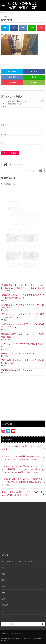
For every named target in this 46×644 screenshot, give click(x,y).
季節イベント (7, 574)
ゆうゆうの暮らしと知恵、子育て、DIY (23, 5)
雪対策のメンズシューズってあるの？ (18, 353)
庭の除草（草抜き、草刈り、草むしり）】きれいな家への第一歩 (23, 335)
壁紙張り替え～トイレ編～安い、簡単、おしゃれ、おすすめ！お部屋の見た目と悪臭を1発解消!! (23, 286)
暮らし (4, 586)
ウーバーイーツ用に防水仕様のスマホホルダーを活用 (22, 448)
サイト (4, 143)
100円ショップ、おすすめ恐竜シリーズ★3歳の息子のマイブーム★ (23, 326)
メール (4, 134)
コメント (4, 106)
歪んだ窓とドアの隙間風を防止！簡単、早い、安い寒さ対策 (23, 306)
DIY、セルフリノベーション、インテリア (18, 561)
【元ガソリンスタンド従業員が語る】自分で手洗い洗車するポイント (23, 316)
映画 (3, 580)
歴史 (3, 593)
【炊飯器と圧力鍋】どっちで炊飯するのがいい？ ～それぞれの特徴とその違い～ (23, 296)
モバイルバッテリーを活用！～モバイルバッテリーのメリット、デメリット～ (22, 458)
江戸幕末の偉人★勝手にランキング (17, 370)
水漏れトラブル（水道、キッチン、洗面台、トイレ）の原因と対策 (22, 494)
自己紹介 (5, 605)
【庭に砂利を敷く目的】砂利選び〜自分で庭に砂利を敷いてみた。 (23, 362)
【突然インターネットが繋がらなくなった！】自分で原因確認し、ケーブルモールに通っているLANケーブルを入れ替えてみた (22, 469)
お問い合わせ (6, 633)
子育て (4, 568)
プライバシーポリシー (18, 633)
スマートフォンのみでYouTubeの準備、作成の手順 (22, 345)
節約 (3, 599)
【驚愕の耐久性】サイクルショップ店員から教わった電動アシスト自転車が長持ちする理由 (22, 482)
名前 (3, 125)
